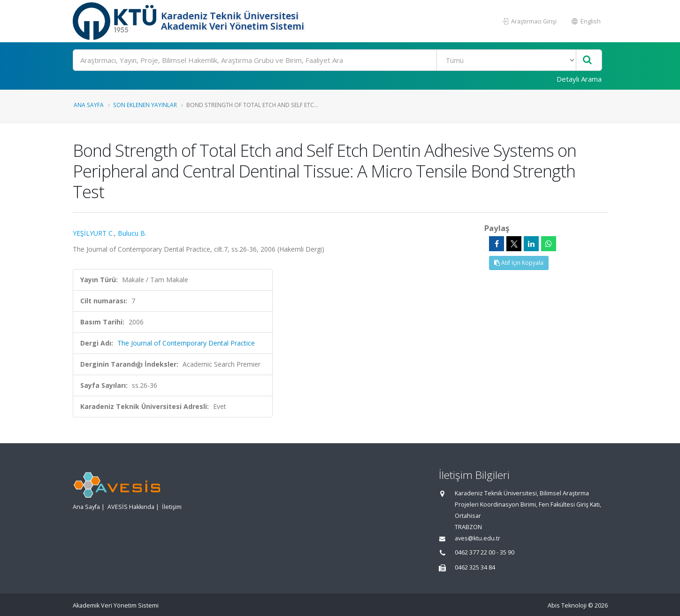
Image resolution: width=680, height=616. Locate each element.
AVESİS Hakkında (131, 507)
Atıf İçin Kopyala (519, 263)
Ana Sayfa (89, 105)
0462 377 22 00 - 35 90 (485, 552)
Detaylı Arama (579, 79)
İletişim (172, 507)
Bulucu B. (132, 233)
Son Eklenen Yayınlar (145, 105)
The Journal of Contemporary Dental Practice (186, 343)
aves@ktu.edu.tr (478, 538)
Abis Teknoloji (567, 605)
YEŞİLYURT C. (93, 233)
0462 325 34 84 (475, 567)
